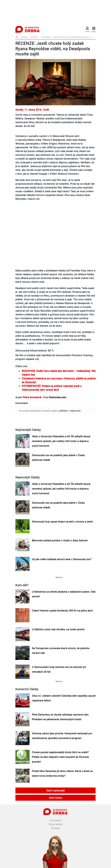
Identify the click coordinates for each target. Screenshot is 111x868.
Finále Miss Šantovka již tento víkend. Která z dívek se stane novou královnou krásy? (62, 773)
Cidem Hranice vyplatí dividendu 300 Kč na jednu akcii (62, 611)
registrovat (75, 411)
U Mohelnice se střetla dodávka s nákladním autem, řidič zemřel (64, 594)
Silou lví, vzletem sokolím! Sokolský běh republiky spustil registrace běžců (64, 698)
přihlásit (63, 411)
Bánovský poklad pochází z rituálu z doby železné (60, 540)
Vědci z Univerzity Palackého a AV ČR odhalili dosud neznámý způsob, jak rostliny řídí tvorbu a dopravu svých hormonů (61, 441)
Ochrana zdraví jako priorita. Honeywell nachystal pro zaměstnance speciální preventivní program (62, 736)
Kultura (35, 37)
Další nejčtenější (56, 790)
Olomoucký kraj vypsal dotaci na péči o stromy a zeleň (62, 522)
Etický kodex (56, 824)
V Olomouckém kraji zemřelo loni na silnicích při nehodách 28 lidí (59, 669)
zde (37, 359)
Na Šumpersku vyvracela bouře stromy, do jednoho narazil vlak (61, 651)
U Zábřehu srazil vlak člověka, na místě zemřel (58, 629)
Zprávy (24, 37)
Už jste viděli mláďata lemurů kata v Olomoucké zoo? (62, 559)
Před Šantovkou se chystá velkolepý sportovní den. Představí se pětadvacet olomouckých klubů (61, 717)
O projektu (55, 820)
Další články (56, 798)
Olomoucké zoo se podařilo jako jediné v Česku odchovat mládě (58, 458)
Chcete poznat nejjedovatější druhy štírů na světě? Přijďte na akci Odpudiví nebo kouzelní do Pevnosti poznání (60, 757)
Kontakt (56, 828)
